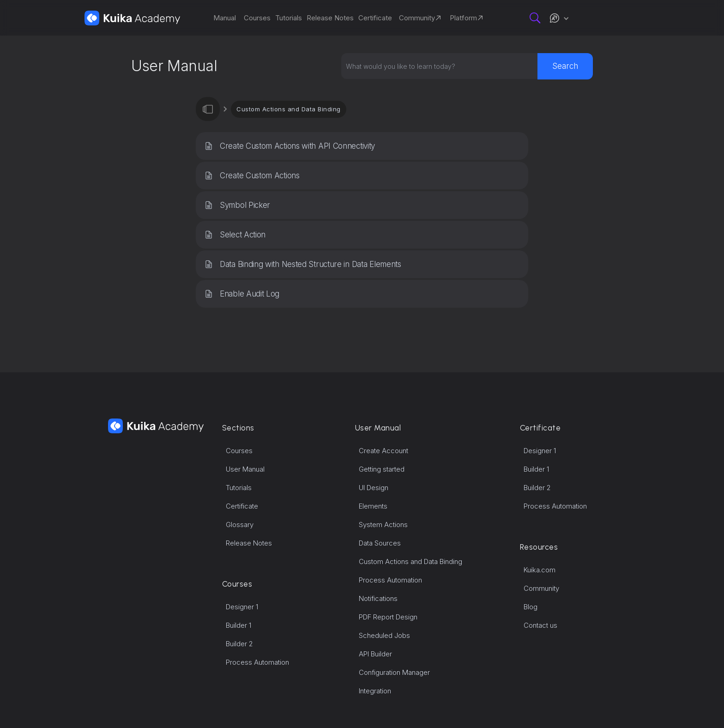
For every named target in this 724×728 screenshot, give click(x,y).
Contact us (540, 625)
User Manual (245, 469)
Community (541, 588)
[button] (559, 18)
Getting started (382, 469)
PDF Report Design (388, 617)
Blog (531, 607)
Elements (373, 506)
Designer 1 (242, 607)
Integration (375, 691)
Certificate (242, 506)
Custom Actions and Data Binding (289, 109)
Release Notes (249, 543)
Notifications (378, 598)
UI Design (374, 488)
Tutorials (239, 488)
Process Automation (257, 662)
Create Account (383, 451)
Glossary (240, 525)
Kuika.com (540, 570)
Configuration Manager (394, 672)
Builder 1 (238, 625)
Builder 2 (239, 644)
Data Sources (380, 543)
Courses (239, 451)
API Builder (375, 654)
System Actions (383, 525)
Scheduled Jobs (384, 635)
